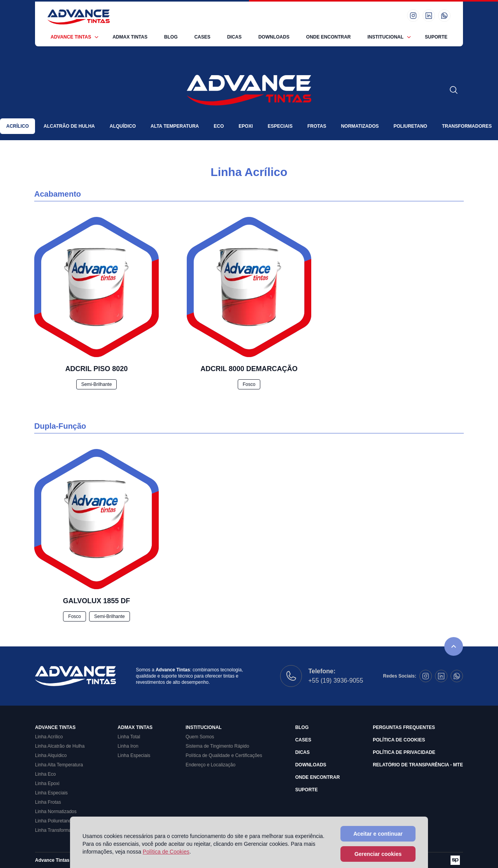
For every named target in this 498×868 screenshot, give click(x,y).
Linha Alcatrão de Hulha (60, 746)
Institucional (385, 37)
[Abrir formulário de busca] (454, 90)
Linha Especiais (51, 793)
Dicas (234, 37)
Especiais (280, 126)
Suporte (436, 37)
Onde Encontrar (329, 37)
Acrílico (18, 126)
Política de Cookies (399, 740)
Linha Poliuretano (53, 821)
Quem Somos (200, 737)
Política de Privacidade (404, 752)
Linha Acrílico (49, 737)
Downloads (274, 37)
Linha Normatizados (56, 812)
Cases (202, 37)
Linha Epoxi (47, 783)
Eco (219, 126)
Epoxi (246, 126)
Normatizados (360, 126)
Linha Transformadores (59, 830)
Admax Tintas (130, 37)
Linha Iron (128, 746)
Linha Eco (45, 774)
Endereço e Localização (210, 765)
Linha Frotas (48, 802)
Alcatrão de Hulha (69, 126)
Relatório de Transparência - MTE (418, 765)
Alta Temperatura (175, 126)
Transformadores (467, 126)
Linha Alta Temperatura (59, 765)
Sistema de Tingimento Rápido (217, 746)
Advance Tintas (71, 37)
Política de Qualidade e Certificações (224, 755)
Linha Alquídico (51, 755)
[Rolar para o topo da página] (454, 646)
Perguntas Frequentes (404, 727)
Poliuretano (410, 126)
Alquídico (123, 126)
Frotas (317, 126)
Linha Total (129, 737)
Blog (171, 37)
